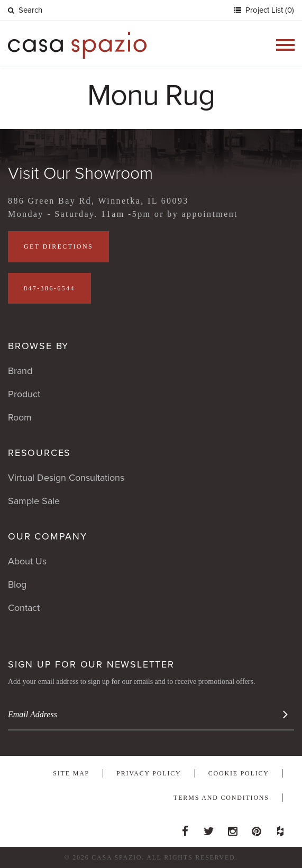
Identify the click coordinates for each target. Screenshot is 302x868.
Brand (20, 371)
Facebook (185, 828)
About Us (27, 561)
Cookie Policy (239, 773)
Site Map (71, 773)
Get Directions (58, 246)
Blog (17, 584)
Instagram (233, 828)
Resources (39, 453)
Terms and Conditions (221, 798)
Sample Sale (34, 501)
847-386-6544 (49, 288)
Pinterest (257, 828)
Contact (24, 608)
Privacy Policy (149, 773)
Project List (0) (269, 10)
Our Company (48, 536)
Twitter (209, 828)
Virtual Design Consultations (66, 478)
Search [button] (25, 10)
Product (24, 394)
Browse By (38, 346)
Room (20, 417)
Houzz (280, 828)
